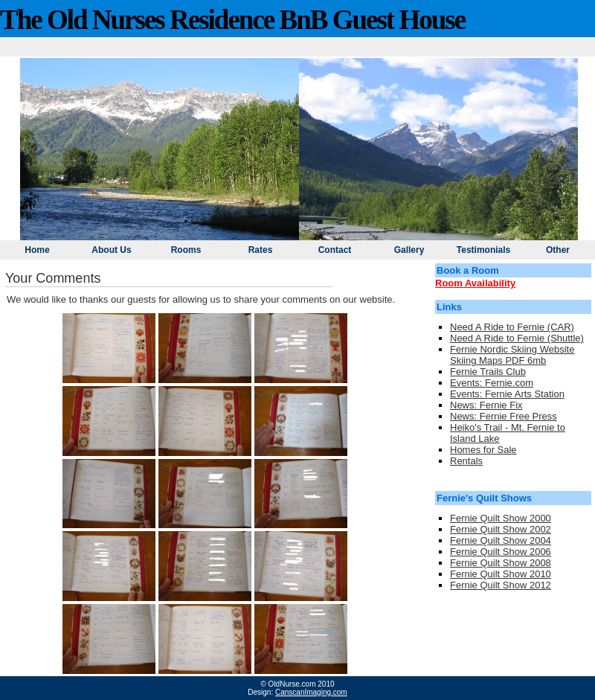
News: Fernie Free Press (504, 416)
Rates (261, 250)
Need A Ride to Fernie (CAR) (512, 327)
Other (558, 250)
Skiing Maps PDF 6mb (498, 360)
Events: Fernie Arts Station (507, 394)
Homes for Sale (483, 450)
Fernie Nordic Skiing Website (512, 349)
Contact (335, 250)
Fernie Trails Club (488, 372)
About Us (111, 250)
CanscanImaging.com (311, 692)
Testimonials (483, 250)
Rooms (186, 250)
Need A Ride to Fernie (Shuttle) (517, 338)
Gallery (409, 250)
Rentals (466, 461)
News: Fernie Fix (486, 405)
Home (37, 250)
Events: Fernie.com (492, 383)
